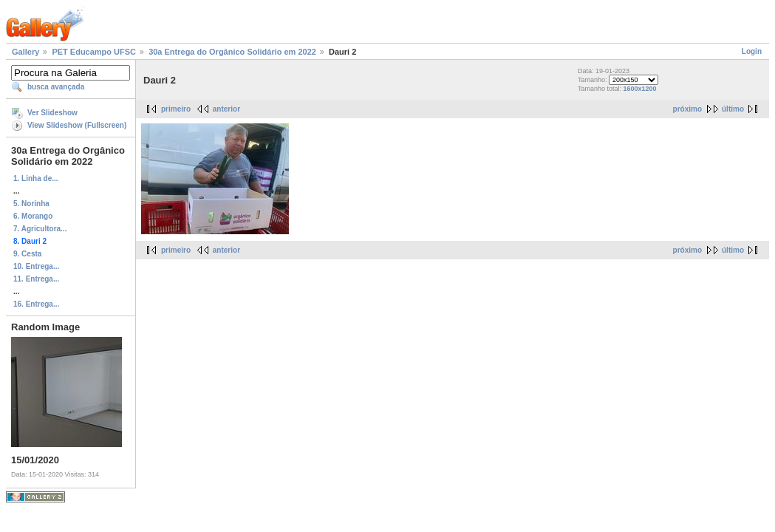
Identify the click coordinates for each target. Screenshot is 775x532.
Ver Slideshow (52, 113)
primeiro (176, 109)
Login (752, 51)
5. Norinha (31, 204)
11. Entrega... (36, 279)
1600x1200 (639, 89)
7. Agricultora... (40, 229)
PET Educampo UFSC (94, 52)
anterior (226, 109)
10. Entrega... (36, 266)
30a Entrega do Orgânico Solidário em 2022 (232, 52)
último (733, 109)
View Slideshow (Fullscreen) (77, 125)
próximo (687, 109)
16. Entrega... (36, 304)
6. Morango (33, 216)
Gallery (25, 52)
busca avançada (56, 87)
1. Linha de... (36, 178)
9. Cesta (27, 254)
